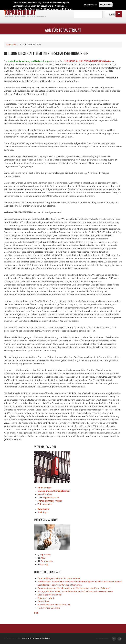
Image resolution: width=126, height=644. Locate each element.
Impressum (45, 555)
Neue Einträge (45, 494)
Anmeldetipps (44, 488)
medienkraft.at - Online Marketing (36, 638)
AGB (43, 558)
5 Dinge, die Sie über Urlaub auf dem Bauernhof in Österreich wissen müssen (75, 591)
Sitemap (44, 564)
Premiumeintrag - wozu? (50, 501)
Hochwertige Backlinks (49, 608)
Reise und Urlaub (46, 598)
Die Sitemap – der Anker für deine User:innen (60, 585)
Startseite (11, 45)
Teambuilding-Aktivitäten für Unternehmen (59, 578)
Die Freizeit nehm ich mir (50, 595)
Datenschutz (47, 561)
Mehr (37, 613)
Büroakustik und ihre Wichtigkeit (54, 605)
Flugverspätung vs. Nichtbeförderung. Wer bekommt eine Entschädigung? (74, 588)
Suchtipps (42, 512)
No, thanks (106, 4)
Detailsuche (43, 509)
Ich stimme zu (90, 4)
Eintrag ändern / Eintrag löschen (54, 491)
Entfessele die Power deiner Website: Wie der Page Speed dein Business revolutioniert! (80, 582)
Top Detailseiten (51, 497)
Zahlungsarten (45, 504)
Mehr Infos (67, 8)
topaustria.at (20, 12)
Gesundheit (43, 601)
